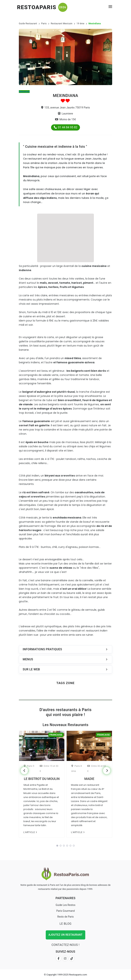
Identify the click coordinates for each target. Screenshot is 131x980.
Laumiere (65, 114)
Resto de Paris (65, 917)
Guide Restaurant (28, 24)
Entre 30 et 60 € (97, 769)
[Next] (107, 771)
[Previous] (24, 771)
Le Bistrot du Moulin (42, 779)
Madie (89, 779)
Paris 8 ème (77, 769)
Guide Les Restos (65, 905)
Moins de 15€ (65, 119)
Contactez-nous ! (65, 945)
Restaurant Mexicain (61, 24)
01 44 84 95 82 (66, 127)
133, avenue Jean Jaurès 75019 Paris (66, 108)
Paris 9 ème (29, 769)
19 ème (80, 24)
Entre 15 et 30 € (49, 769)
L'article (30, 832)
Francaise (56, 735)
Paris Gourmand (66, 911)
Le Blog (65, 924)
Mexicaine (24, 92)
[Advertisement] (65, 237)
